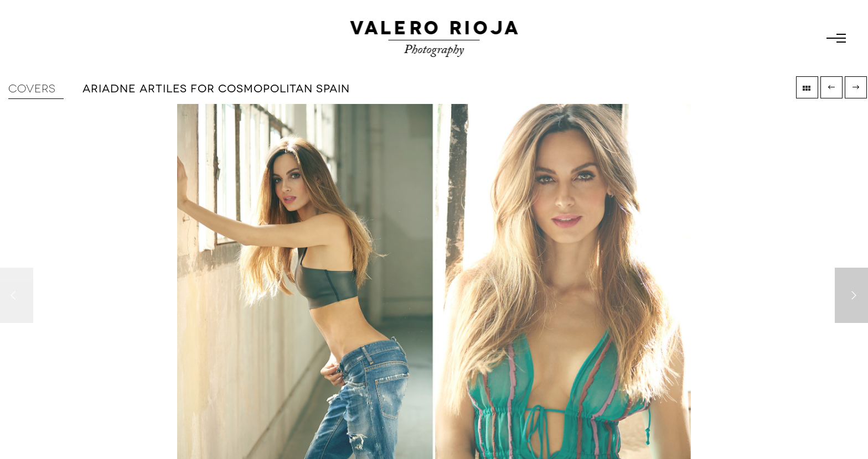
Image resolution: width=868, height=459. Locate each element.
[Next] (851, 295)
